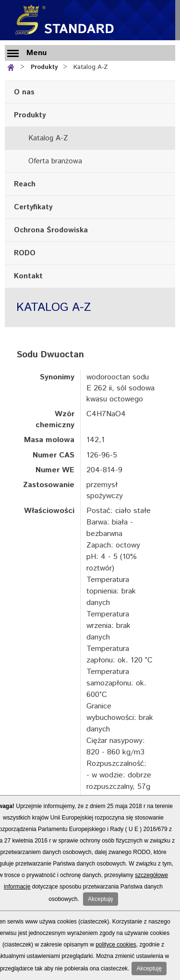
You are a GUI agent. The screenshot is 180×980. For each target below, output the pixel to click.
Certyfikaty (33, 207)
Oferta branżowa (55, 161)
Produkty (44, 67)
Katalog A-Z (91, 67)
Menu (36, 53)
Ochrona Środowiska (51, 230)
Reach (25, 184)
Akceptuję (101, 899)
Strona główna (13, 66)
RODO (25, 253)
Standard (62, 20)
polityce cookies (116, 945)
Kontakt (28, 276)
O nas (24, 92)
